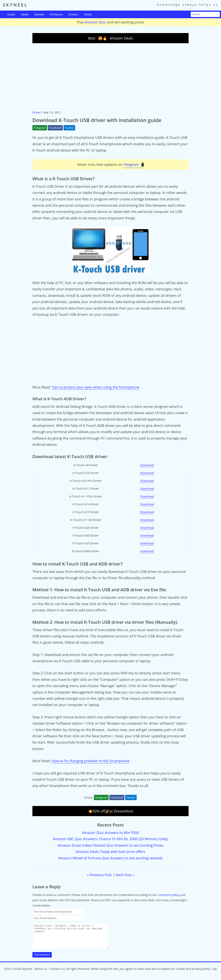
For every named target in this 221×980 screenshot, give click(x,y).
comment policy (169, 895)
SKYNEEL (15, 5)
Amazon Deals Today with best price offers (110, 852)
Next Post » (125, 875)
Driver (37, 112)
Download (147, 465)
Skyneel (27, 973)
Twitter (69, 128)
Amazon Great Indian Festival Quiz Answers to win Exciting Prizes (111, 845)
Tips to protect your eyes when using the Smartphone (96, 387)
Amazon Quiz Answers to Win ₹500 (110, 833)
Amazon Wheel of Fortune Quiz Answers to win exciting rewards (110, 858)
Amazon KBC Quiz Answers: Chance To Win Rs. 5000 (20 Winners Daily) (110, 839)
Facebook (55, 128)
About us (41, 973)
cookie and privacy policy (193, 973)
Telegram (40, 128)
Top (214, 973)
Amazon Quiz (95, 22)
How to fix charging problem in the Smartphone (91, 761)
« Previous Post (99, 875)
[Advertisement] (110, 76)
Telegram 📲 (134, 164)
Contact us (57, 973)
